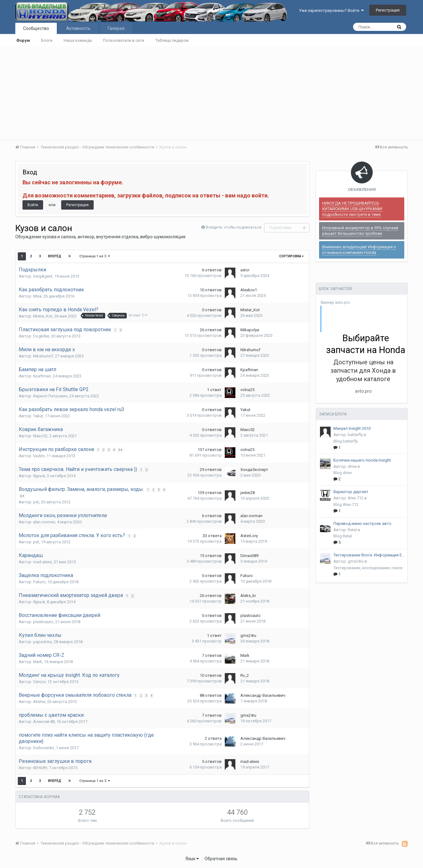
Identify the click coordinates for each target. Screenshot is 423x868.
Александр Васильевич (263, 695)
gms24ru (248, 635)
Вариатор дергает (351, 492)
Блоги (47, 40)
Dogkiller (41, 336)
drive (352, 466)
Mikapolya (250, 330)
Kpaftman (42, 376)
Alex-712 (356, 498)
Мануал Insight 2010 (352, 428)
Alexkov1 (249, 290)
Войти (33, 205)
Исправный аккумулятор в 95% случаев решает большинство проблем (360, 231)
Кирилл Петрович (50, 396)
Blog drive (342, 473)
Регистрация (388, 10)
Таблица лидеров (172, 40)
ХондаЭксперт (254, 470)
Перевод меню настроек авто (362, 524)
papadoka (42, 642)
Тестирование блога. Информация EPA (369, 555)
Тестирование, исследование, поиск (368, 568)
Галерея (116, 28)
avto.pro (363, 391)
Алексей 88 (44, 722)
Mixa (37, 296)
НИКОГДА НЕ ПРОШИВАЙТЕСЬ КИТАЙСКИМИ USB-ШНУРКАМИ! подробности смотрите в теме (352, 209)
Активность (78, 28)
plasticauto (43, 622)
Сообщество (36, 28)
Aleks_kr (248, 596)
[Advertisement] (212, 93)
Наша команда (78, 40)
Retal (352, 530)
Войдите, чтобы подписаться (234, 227)
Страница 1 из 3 (95, 256)
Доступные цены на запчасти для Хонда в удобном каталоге (363, 371)
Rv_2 (245, 675)
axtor (245, 270)
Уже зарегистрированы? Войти (331, 10)
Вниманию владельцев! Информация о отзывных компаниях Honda (359, 250)
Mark (38, 662)
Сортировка (291, 256)
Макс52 (40, 436)
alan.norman (44, 522)
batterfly (355, 435)
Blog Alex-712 (346, 504)
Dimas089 (249, 556)
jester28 (248, 493)
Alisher (39, 702)
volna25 (247, 390)
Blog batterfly (346, 441)
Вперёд (55, 256)
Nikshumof (43, 356)
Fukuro (39, 582)
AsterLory (249, 536)
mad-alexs (42, 562)
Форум (23, 40)
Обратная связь (221, 859)
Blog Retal (343, 536)
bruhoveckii (44, 748)
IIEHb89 (40, 768)
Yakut (38, 416)
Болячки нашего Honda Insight (362, 460)
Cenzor (39, 682)
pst (36, 502)
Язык (192, 859)
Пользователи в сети (124, 40)
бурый (39, 476)
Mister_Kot (43, 316)
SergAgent (43, 276)
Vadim (39, 456)
